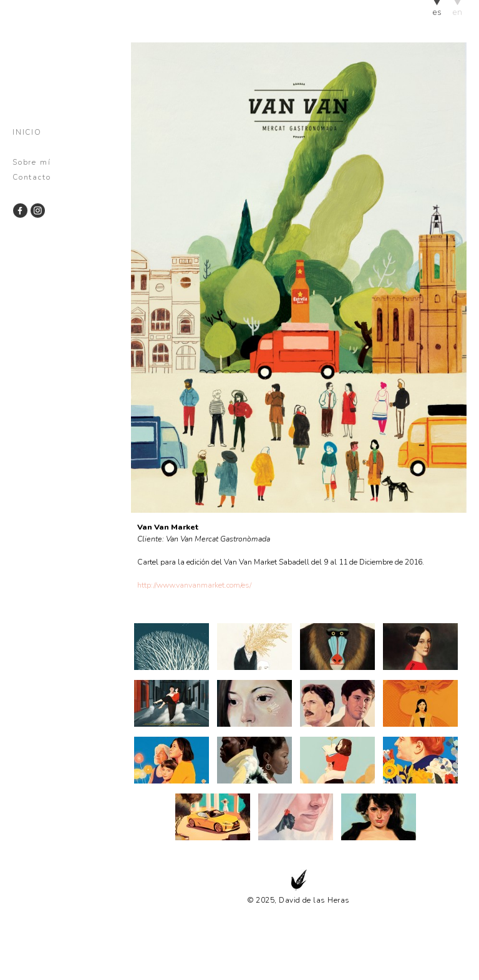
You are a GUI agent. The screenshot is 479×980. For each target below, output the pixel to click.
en (457, 12)
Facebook (20, 211)
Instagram (37, 211)
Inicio (27, 132)
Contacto (31, 177)
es (437, 12)
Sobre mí (31, 162)
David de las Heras (58, 60)
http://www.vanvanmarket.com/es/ (194, 585)
